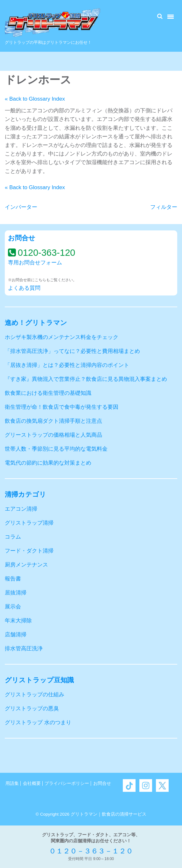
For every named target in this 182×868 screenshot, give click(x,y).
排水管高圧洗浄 (24, 649)
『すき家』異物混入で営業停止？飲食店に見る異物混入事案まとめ (86, 379)
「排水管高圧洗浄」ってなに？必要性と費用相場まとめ (72, 351)
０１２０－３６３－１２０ (91, 851)
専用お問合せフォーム (35, 263)
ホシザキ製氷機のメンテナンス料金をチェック (62, 337)
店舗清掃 (16, 635)
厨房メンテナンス (26, 565)
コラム (13, 537)
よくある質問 (24, 288)
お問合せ (102, 783)
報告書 (13, 579)
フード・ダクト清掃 (29, 551)
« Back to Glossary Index (35, 99)
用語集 (12, 783)
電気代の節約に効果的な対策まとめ (48, 463)
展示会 (13, 607)
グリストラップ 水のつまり (38, 722)
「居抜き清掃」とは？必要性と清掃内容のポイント (67, 365)
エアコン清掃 (21, 509)
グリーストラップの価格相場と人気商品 (53, 435)
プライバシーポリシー (67, 783)
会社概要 (32, 783)
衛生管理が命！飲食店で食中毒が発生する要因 (62, 407)
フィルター (164, 207)
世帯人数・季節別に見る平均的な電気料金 (56, 449)
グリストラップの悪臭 (32, 709)
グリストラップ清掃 (29, 523)
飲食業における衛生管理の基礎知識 (48, 393)
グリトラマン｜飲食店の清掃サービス (108, 814)
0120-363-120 (47, 253)
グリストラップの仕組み (35, 695)
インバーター (21, 207)
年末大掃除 (18, 621)
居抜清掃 (16, 593)
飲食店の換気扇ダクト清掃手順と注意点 (53, 421)
